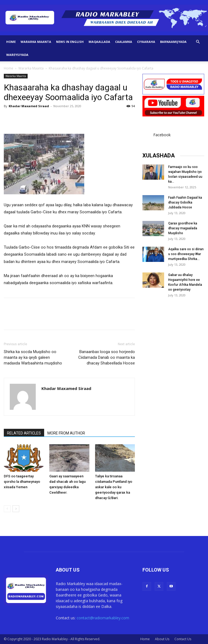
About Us (162, 639)
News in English (70, 42)
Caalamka (124, 42)
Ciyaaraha (146, 42)
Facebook (162, 135)
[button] (198, 42)
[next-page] (16, 509)
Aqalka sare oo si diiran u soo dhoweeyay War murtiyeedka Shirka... (186, 254)
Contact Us (183, 639)
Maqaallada (99, 42)
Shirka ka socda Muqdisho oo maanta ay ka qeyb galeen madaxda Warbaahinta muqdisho (33, 357)
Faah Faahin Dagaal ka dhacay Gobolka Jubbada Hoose (185, 202)
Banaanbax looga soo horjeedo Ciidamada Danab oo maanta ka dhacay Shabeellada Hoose (107, 357)
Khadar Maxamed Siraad (29, 106)
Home (11, 42)
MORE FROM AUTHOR (66, 433)
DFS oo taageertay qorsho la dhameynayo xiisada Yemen (22, 482)
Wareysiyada (17, 55)
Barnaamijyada (173, 42)
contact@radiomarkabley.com (103, 618)
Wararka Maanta (36, 42)
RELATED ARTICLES (24, 433)
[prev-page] (7, 509)
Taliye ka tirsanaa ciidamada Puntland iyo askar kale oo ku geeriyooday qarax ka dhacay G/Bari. (114, 487)
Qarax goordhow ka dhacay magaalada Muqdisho (183, 228)
